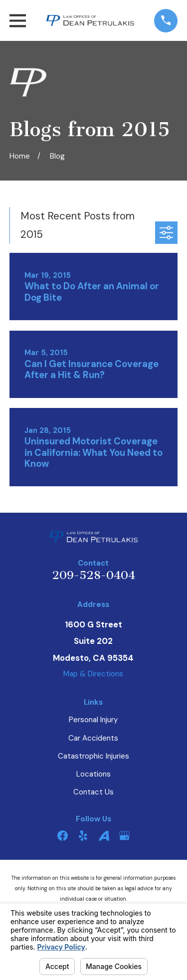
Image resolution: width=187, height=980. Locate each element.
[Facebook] (63, 836)
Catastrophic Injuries (93, 756)
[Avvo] (104, 836)
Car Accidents (93, 738)
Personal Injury (93, 720)
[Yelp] (83, 836)
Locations (93, 774)
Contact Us (93, 792)
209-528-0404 (93, 575)
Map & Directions (93, 674)
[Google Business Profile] (124, 836)
